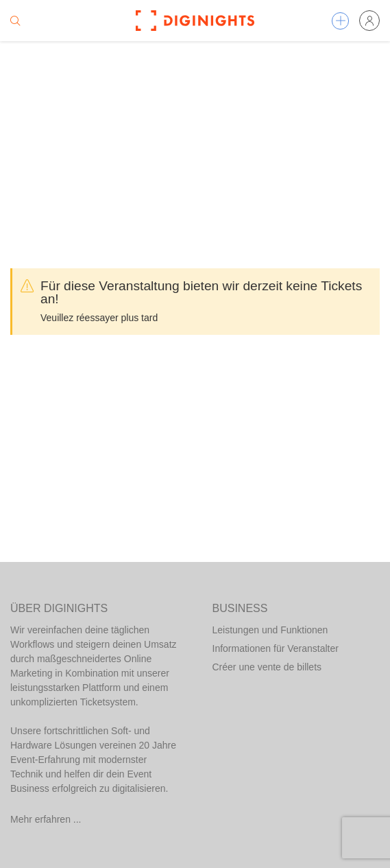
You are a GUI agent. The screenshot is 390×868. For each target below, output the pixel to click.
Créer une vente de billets (267, 667)
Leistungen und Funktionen (270, 630)
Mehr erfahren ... (46, 819)
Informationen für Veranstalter (276, 648)
